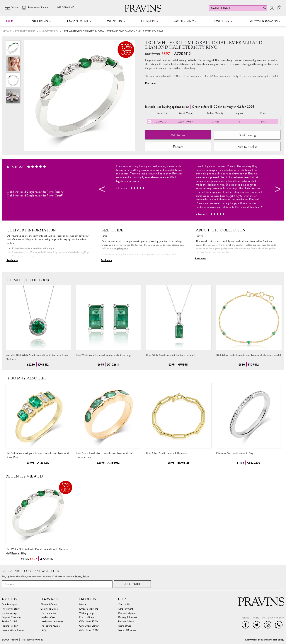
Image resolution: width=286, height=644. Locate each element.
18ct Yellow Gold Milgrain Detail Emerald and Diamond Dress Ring (37, 455)
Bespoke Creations (11, 617)
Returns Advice (126, 622)
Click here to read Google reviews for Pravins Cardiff (35, 196)
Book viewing (247, 135)
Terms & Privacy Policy (32, 640)
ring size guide (121, 249)
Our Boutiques (9, 605)
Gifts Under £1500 (89, 626)
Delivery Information (129, 617)
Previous (101, 190)
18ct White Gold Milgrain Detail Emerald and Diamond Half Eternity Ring (37, 551)
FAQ (43, 630)
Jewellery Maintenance (52, 622)
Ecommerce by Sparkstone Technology (265, 640)
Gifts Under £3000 (89, 630)
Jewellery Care (48, 617)
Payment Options (127, 613)
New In (83, 605)
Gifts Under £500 (88, 622)
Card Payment (126, 609)
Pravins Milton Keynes (13, 630)
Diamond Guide (48, 605)
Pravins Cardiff (9, 622)
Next (277, 190)
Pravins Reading (10, 626)
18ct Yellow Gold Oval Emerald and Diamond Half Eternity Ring (105, 455)
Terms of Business (127, 630)
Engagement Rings (89, 609)
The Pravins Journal (50, 626)
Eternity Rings (87, 617)
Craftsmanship (9, 613)
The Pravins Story (11, 609)
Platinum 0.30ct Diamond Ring (235, 453)
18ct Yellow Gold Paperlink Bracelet (166, 453)
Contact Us (124, 605)
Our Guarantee (48, 613)
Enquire (178, 147)
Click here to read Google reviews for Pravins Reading (35, 192)
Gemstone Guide (49, 609)
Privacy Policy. (82, 577)
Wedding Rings (87, 613)
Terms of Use (125, 626)
